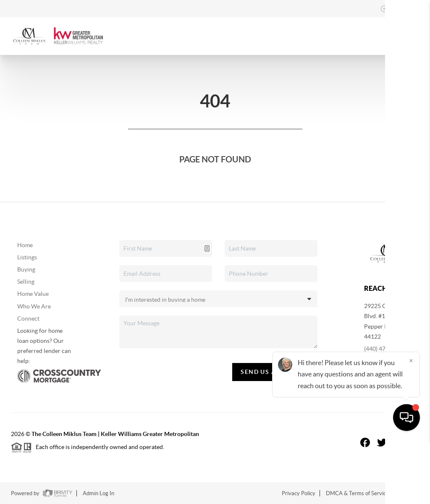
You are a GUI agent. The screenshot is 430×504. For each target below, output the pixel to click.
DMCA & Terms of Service (357, 493)
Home (25, 245)
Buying (26, 269)
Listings (27, 257)
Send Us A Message (275, 372)
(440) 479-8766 (384, 349)
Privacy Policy (299, 493)
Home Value (33, 294)
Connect (28, 319)
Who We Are (34, 306)
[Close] (411, 423)
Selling (26, 282)
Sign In (397, 9)
